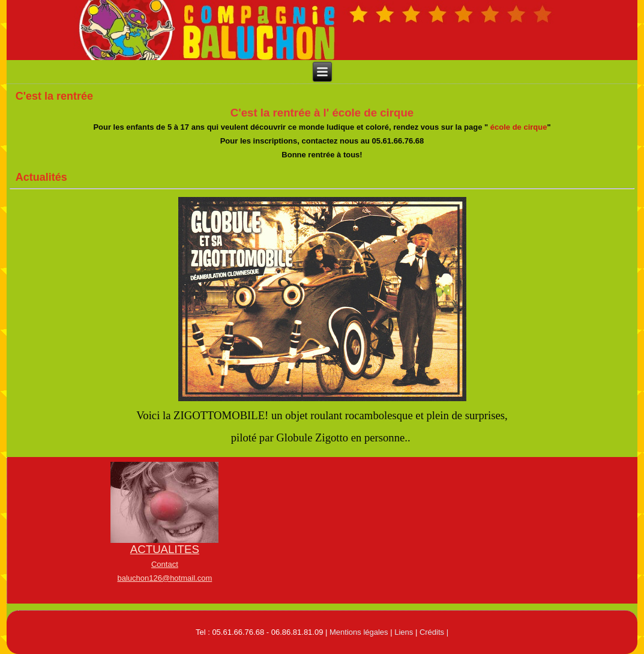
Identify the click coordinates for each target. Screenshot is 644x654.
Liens (404, 632)
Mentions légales (359, 632)
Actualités (41, 177)
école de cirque (519, 127)
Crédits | (434, 632)
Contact (165, 564)
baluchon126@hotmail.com (164, 578)
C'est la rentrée (54, 96)
